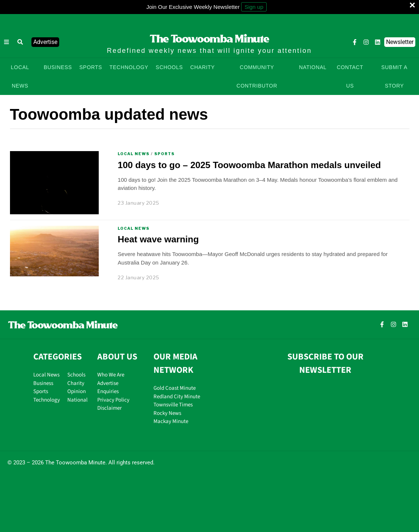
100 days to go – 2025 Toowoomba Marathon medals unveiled (249, 165)
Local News (134, 154)
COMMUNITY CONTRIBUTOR (257, 76)
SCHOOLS (169, 67)
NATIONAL (313, 67)
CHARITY (202, 67)
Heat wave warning (158, 239)
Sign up (254, 7)
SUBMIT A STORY (394, 76)
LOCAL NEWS (20, 76)
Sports (164, 154)
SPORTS (91, 67)
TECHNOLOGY (129, 67)
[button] (20, 42)
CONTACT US (350, 76)
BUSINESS (58, 67)
